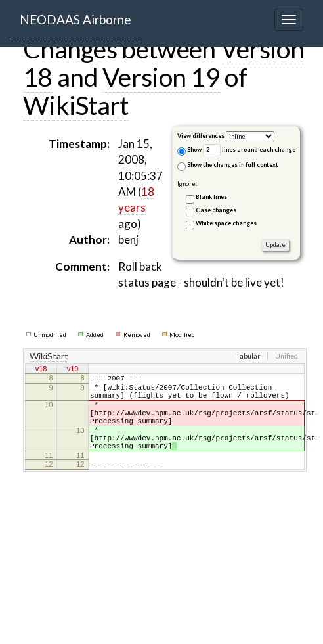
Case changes (216, 210)
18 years (136, 199)
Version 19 (161, 77)
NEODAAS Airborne (75, 19)
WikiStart (76, 105)
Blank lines (211, 197)
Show (189, 151)
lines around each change (249, 150)
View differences (201, 136)
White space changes (226, 223)
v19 (73, 370)
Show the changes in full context (228, 166)
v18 (41, 370)
